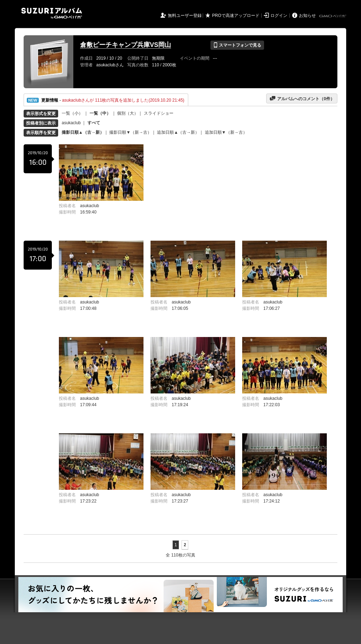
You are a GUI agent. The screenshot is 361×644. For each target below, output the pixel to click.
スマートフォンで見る (237, 45)
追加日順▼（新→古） (226, 132)
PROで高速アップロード (236, 16)
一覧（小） (72, 113)
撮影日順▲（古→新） (83, 132)
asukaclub (71, 123)
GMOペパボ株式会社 (333, 16)
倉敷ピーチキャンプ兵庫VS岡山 (126, 45)
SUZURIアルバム (52, 13)
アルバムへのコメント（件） (302, 98)
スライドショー (159, 113)
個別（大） (128, 113)
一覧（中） (100, 113)
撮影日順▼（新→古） (130, 132)
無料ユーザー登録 (185, 16)
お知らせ (307, 16)
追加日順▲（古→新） (178, 132)
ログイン (279, 16)
